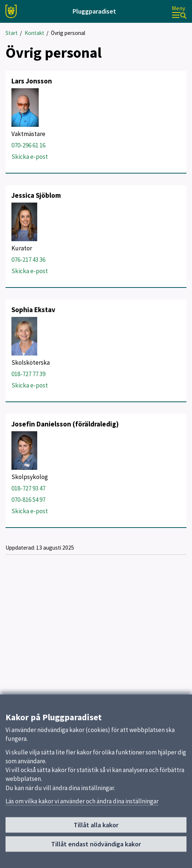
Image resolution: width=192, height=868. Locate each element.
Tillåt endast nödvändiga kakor (96, 848)
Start (12, 33)
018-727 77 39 (28, 374)
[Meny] (179, 12)
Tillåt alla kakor (96, 830)
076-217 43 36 (28, 260)
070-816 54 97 (28, 500)
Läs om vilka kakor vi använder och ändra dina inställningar (82, 806)
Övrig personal (68, 33)
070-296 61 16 (28, 145)
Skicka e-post (30, 157)
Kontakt (34, 33)
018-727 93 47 (28, 488)
